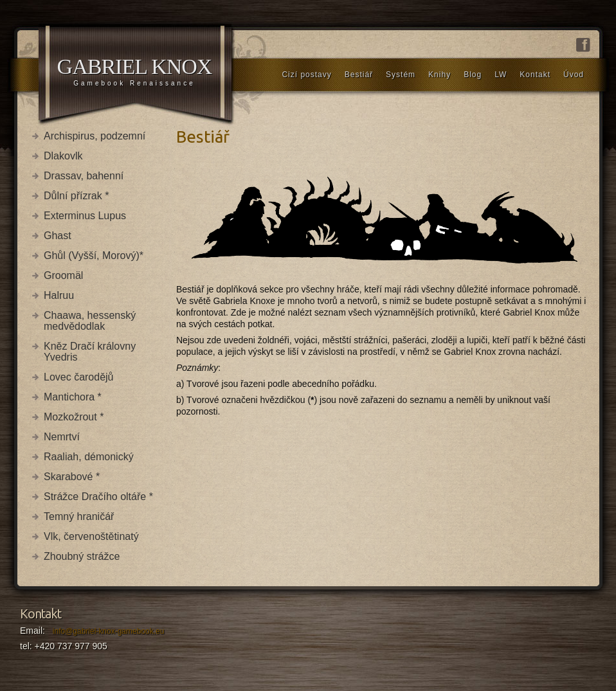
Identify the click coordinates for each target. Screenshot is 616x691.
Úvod (574, 75)
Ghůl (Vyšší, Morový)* (94, 256)
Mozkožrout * (74, 417)
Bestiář (359, 75)
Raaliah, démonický (89, 457)
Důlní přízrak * (76, 196)
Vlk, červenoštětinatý (91, 536)
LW (501, 75)
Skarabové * (72, 477)
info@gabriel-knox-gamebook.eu (109, 631)
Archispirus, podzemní (95, 136)
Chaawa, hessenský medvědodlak (90, 321)
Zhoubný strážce (82, 556)
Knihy (439, 75)
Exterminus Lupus (85, 216)
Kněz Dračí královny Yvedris (90, 352)
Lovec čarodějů (79, 377)
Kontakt (535, 75)
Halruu (59, 295)
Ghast (58, 236)
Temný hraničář (79, 516)
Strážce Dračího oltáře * (98, 497)
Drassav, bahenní (84, 176)
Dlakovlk (63, 156)
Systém (401, 75)
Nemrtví (62, 437)
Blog (473, 75)
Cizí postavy (306, 75)
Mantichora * (73, 397)
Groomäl (63, 275)
